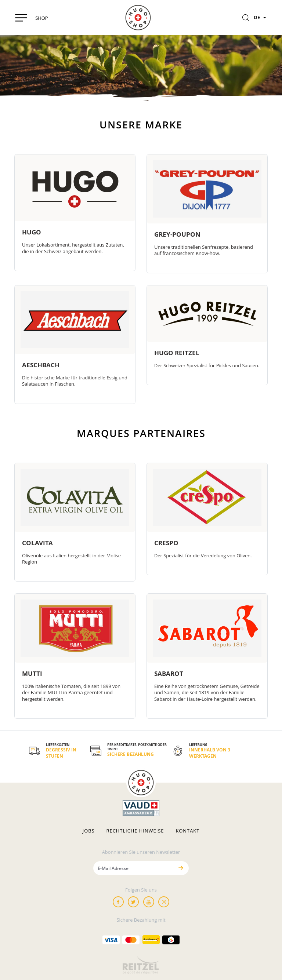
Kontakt (187, 831)
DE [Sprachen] (261, 17)
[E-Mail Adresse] (133, 868)
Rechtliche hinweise (135, 831)
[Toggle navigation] (21, 18)
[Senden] (181, 868)
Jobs (89, 831)
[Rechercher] (246, 18)
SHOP (41, 18)
